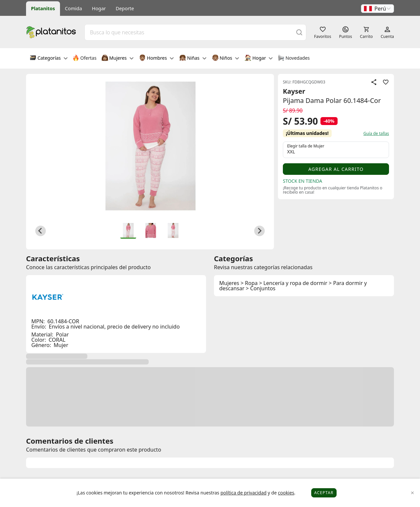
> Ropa (249, 283)
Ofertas (85, 58)
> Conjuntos (261, 288)
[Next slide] (259, 231)
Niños (225, 58)
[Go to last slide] (41, 231)
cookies (286, 493)
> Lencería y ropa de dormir (293, 283)
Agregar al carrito (336, 169)
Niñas (193, 58)
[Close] (413, 493)
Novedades (294, 58)
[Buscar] (299, 32)
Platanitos (43, 8)
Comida (74, 8)
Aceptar (324, 493)
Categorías (49, 58)
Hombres (156, 58)
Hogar (99, 8)
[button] (377, 9)
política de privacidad (244, 493)
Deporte (125, 8)
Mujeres (118, 58)
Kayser (294, 91)
